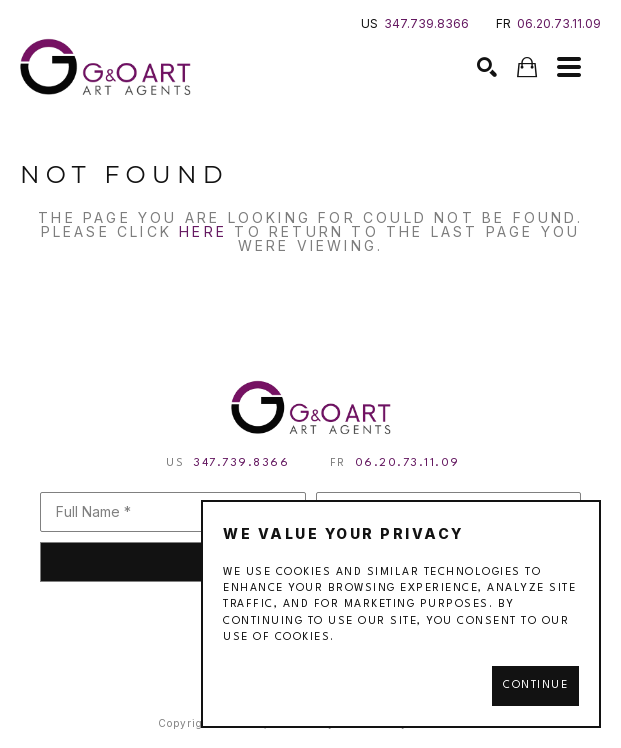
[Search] (487, 67)
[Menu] (569, 67)
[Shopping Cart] (527, 67)
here (203, 231)
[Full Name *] (173, 512)
